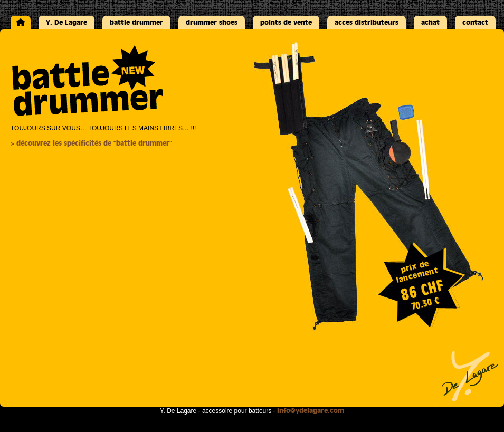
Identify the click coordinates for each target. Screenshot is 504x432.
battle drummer (136, 22)
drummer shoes (212, 22)
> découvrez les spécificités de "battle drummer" (91, 143)
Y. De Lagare (66, 22)
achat (430, 22)
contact (475, 22)
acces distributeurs (367, 22)
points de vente (286, 22)
